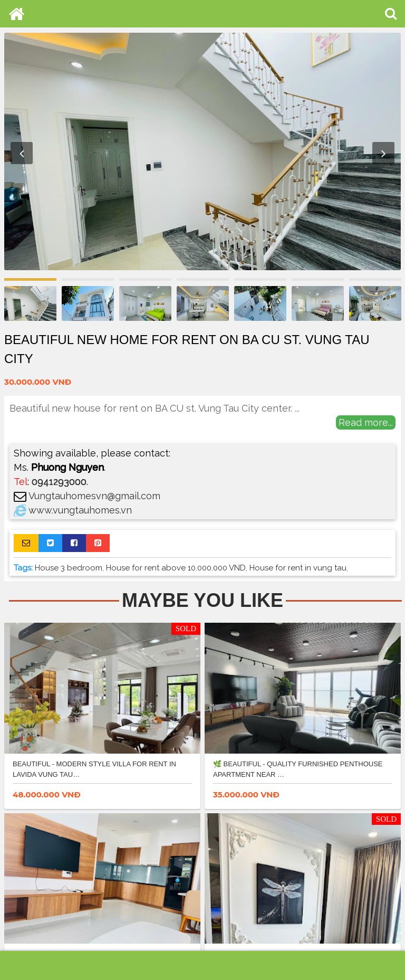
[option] (202, 151)
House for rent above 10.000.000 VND (176, 568)
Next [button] (383, 153)
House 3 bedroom (69, 568)
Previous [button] (22, 153)
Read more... (366, 422)
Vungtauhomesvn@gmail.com (94, 496)
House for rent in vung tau (298, 568)
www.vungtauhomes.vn (80, 510)
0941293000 (59, 482)
